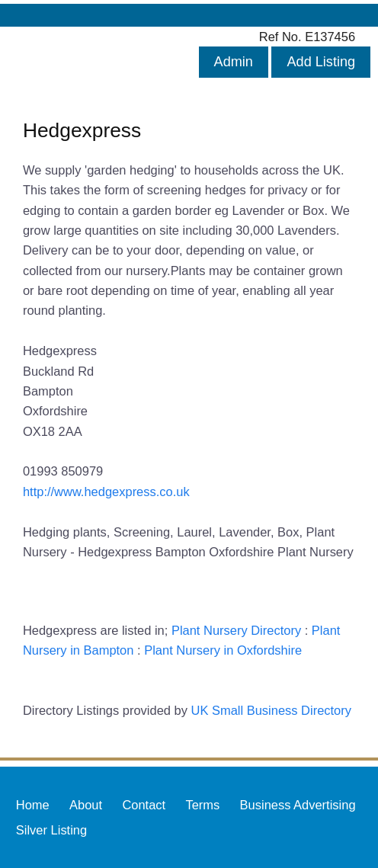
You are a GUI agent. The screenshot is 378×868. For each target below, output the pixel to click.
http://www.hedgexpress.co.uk (106, 492)
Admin (234, 62)
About (86, 805)
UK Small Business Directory (272, 710)
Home (33, 805)
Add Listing (321, 62)
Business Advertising (298, 805)
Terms (202, 805)
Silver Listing (51, 830)
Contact (144, 805)
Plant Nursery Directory (236, 630)
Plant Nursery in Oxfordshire (223, 650)
